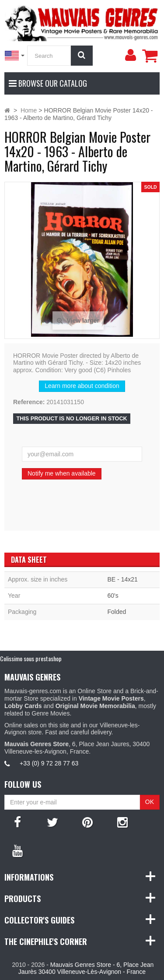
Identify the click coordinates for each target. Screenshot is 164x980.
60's (113, 596)
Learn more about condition (82, 386)
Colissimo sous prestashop (31, 658)
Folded (117, 612)
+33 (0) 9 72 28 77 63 (49, 763)
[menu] (130, 55)
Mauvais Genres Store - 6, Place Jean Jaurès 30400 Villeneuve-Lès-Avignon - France (86, 968)
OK (150, 802)
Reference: (29, 402)
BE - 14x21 (123, 579)
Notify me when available (62, 473)
